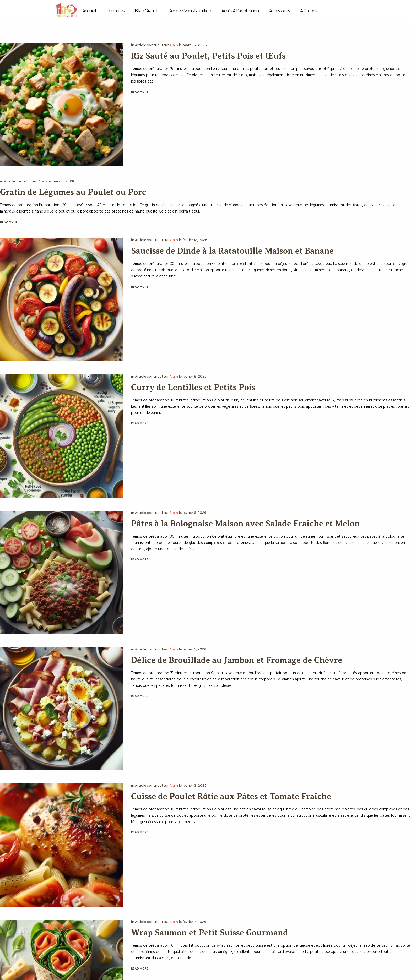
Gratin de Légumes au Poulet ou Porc (73, 192)
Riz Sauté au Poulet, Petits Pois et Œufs (208, 56)
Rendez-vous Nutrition (190, 11)
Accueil (89, 11)
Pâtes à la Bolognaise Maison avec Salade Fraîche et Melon (245, 524)
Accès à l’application (240, 11)
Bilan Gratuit (146, 11)
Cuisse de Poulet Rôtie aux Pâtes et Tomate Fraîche (231, 796)
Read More (140, 92)
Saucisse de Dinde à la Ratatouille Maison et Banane (232, 251)
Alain (174, 45)
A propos (309, 11)
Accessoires (279, 11)
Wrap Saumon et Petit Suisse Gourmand (210, 933)
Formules (115, 11)
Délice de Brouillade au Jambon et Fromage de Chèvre (237, 660)
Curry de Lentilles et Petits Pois (193, 387)
